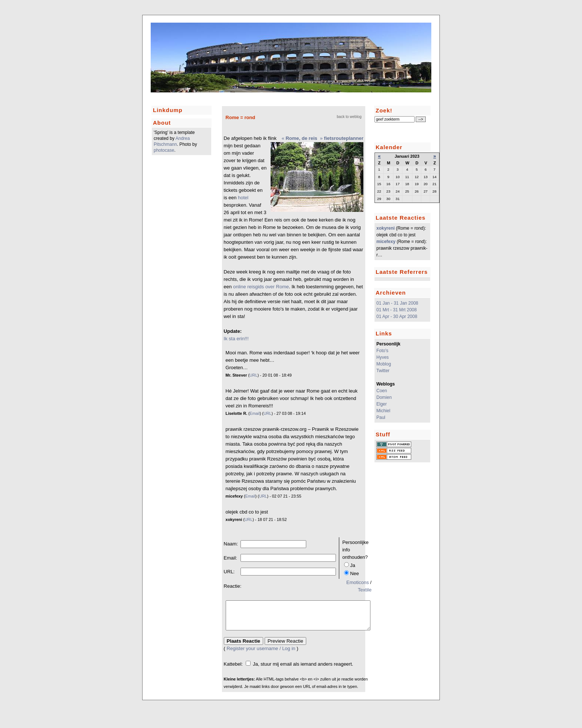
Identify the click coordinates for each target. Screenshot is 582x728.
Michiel (383, 411)
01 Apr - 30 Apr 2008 (397, 317)
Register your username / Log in (261, 654)
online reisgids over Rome (261, 287)
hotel (243, 198)
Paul (381, 417)
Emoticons (358, 582)
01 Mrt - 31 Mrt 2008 (397, 310)
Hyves (382, 357)
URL (254, 375)
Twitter (383, 371)
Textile (365, 590)
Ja (353, 565)
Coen (382, 391)
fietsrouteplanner (344, 138)
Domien (384, 397)
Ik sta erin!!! (236, 339)
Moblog (384, 364)
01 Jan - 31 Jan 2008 (397, 303)
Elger (382, 404)
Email (255, 413)
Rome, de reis (301, 138)
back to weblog (349, 117)
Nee (354, 573)
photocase (164, 150)
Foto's (382, 351)
